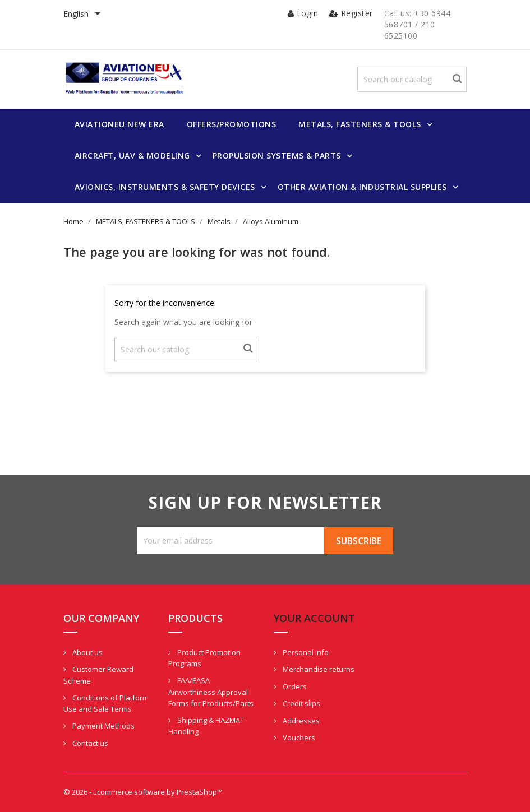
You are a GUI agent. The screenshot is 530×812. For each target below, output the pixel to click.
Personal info (305, 652)
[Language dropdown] (84, 15)
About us (87, 652)
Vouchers (298, 737)
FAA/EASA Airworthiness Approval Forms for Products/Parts (211, 692)
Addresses (300, 721)
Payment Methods (103, 726)
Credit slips (301, 703)
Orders (294, 686)
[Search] (412, 79)
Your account (314, 618)
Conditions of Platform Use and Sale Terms (106, 704)
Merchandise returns (318, 669)
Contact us (89, 743)
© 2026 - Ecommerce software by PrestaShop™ (143, 792)
